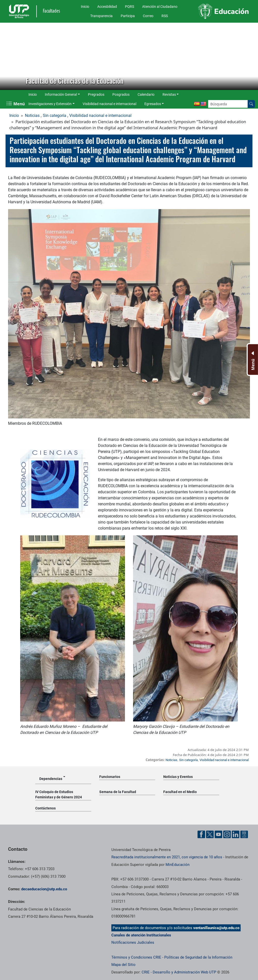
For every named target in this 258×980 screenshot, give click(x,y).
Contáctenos (45, 808)
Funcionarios (110, 777)
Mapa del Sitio (123, 965)
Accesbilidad (107, 7)
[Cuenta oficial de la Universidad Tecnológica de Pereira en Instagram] (227, 834)
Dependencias (51, 779)
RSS (165, 16)
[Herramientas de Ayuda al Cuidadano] (244, 834)
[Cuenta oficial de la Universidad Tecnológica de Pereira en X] (210, 834)
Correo (148, 16)
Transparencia (101, 16)
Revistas (169, 94)
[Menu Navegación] (16, 104)
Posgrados (121, 94)
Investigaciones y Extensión (50, 104)
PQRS (130, 7)
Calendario (146, 94)
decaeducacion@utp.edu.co (44, 889)
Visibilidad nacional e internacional (109, 104)
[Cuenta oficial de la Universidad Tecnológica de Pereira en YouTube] (218, 834)
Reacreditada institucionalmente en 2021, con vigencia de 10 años (167, 857)
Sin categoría (55, 116)
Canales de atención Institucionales (141, 935)
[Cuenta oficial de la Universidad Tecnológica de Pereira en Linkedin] (236, 834)
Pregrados (96, 94)
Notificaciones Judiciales (133, 942)
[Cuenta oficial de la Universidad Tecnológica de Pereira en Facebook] (201, 834)
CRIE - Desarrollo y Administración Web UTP (179, 972)
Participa (128, 16)
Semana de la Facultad (118, 792)
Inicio (85, 7)
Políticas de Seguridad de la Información (198, 957)
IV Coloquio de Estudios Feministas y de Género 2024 (59, 794)
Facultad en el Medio (180, 792)
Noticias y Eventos (178, 777)
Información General (61, 94)
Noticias (32, 116)
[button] (8, 56)
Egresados (153, 104)
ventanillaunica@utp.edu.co (216, 928)
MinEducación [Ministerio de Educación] (178, 865)
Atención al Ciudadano (160, 7)
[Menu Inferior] (252, 360)
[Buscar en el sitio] (251, 104)
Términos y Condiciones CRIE (136, 957)
